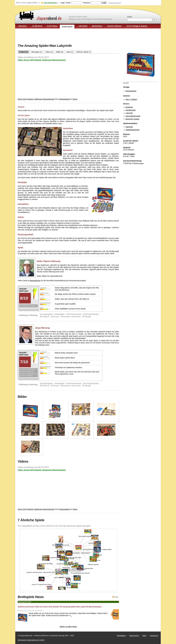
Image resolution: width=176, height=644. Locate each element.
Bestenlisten (97, 26)
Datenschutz (134, 636)
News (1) (70, 52)
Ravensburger (131, 91)
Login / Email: (66, 3)
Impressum (154, 636)
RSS (117, 597)
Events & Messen (115, 26)
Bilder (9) (60, 52)
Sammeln (129, 127)
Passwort (87, 3)
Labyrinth (129, 113)
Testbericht (23, 52)
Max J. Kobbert (131, 99)
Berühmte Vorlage (132, 119)
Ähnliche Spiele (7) (84, 52)
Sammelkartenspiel (133, 116)
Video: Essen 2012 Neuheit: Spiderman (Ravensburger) (42, 60)
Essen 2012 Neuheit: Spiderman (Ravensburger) (36, 99)
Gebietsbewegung (133, 130)
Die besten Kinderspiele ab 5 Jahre (31, 640)
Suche (129, 17)
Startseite (22, 26)
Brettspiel (129, 107)
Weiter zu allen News (68, 627)
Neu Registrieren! (50, 3)
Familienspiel (131, 110)
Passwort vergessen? (115, 3)
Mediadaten (121, 636)
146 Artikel (83, 26)
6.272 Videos (52, 26)
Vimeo (75, 99)
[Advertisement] (88, 36)
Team (144, 636)
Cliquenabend (64, 99)
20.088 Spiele (67, 27)
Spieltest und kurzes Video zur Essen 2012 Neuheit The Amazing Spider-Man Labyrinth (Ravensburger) (60, 607)
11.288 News (37, 26)
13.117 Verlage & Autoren (137, 26)
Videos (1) (49, 52)
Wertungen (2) (37, 52)
